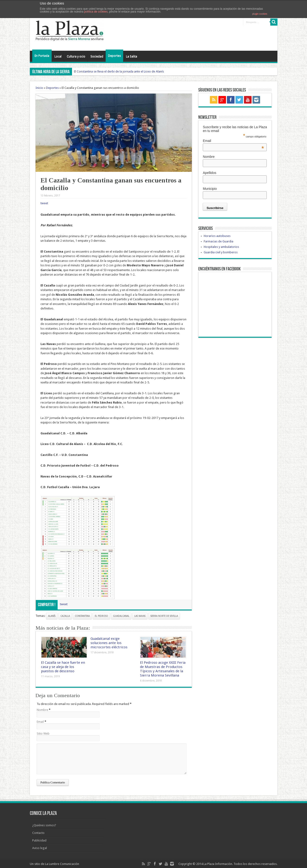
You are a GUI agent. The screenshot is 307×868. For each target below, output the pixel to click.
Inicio (39, 88)
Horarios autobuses (217, 236)
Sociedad (97, 56)
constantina (82, 616)
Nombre (42, 710)
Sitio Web (43, 734)
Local (58, 56)
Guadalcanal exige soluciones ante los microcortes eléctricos (109, 643)
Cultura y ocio (76, 56)
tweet (44, 203)
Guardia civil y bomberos (221, 252)
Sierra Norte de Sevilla (164, 616)
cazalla (65, 616)
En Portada (42, 56)
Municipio (210, 189)
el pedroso (101, 616)
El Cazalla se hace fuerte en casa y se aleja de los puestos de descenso (63, 667)
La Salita (132, 56)
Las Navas (140, 616)
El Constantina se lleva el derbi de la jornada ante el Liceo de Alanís (119, 71)
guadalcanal (121, 616)
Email (40, 722)
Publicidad (39, 840)
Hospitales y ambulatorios (221, 247)
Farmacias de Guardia (219, 241)
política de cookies (96, 12)
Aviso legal (40, 848)
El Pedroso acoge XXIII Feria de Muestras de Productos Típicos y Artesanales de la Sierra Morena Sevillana (163, 669)
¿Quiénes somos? (44, 825)
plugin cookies (260, 14)
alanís (52, 616)
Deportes (114, 56)
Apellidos (210, 173)
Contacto (38, 833)
